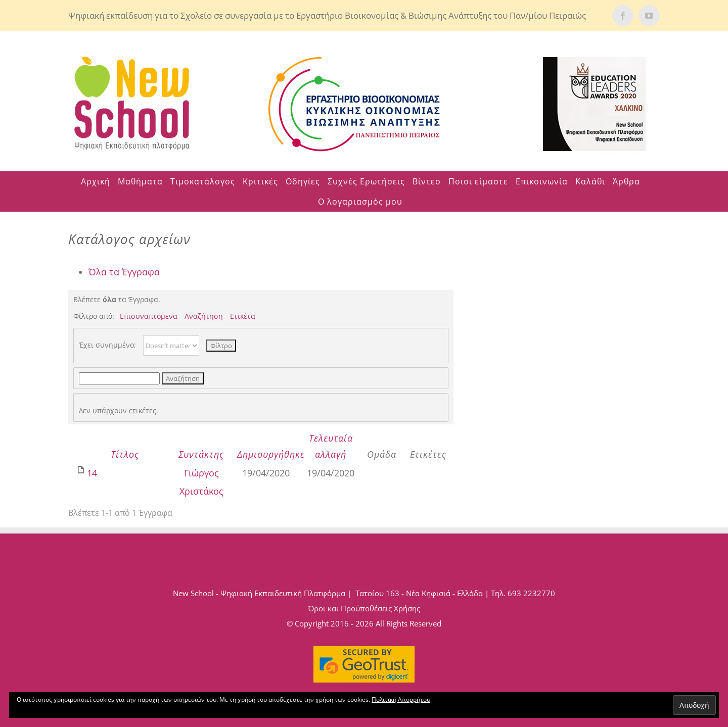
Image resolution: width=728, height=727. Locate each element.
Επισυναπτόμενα (149, 316)
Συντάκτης (201, 454)
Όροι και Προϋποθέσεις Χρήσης (364, 608)
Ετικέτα (243, 316)
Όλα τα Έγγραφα (124, 272)
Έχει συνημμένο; (107, 345)
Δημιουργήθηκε (271, 454)
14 (92, 473)
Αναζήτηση (204, 316)
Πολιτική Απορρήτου (401, 699)
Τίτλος (125, 454)
